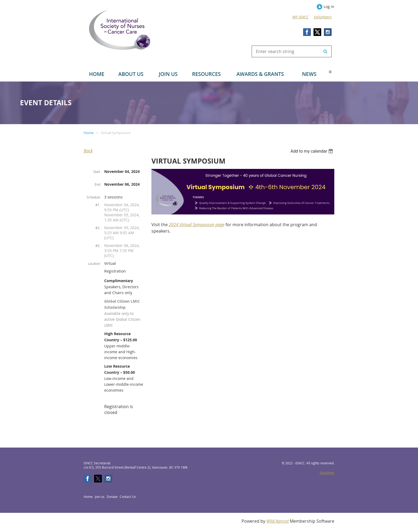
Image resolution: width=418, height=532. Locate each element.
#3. (98, 246)
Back (88, 151)
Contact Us (128, 497)
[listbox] (312, 151)
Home (89, 133)
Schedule (93, 197)
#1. (98, 205)
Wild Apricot (278, 521)
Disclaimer (327, 473)
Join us (100, 497)
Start (97, 172)
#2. (98, 228)
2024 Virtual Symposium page (197, 225)
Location (94, 263)
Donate (112, 497)
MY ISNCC (300, 17)
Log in (329, 7)
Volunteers (323, 17)
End (97, 184)
